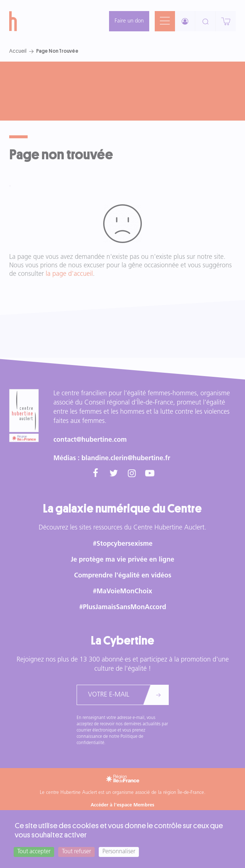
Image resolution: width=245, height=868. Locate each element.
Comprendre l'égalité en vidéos (123, 576)
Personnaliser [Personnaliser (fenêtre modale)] (119, 852)
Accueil (18, 51)
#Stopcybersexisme (123, 544)
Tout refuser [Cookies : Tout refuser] (76, 852)
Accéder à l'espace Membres (122, 805)
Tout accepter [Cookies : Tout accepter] (34, 852)
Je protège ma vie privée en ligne (122, 560)
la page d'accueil (69, 274)
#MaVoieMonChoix (122, 592)
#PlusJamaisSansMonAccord (123, 607)
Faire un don (129, 21)
